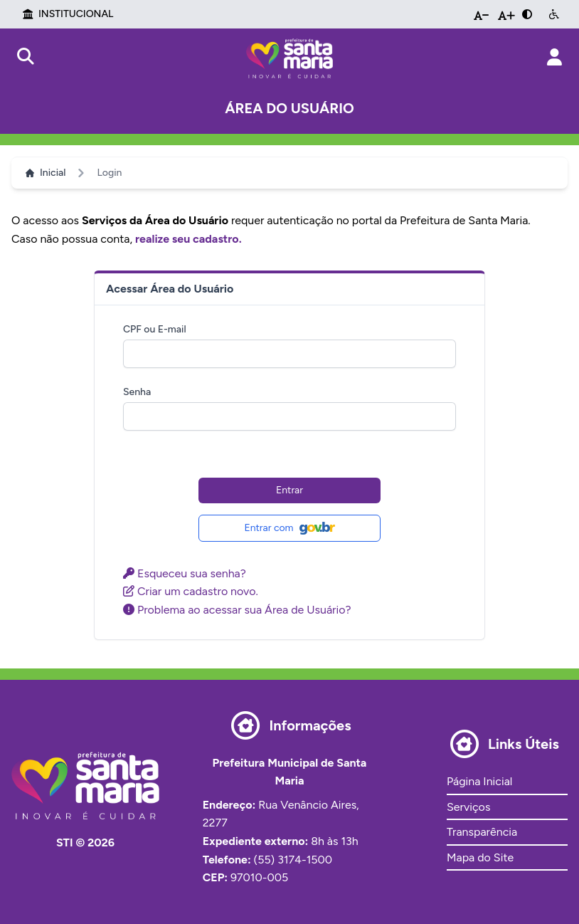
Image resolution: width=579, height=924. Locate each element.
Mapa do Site (480, 857)
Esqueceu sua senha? (185, 573)
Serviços (468, 807)
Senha (137, 392)
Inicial (46, 173)
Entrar (289, 490)
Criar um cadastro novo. (191, 591)
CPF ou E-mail (155, 329)
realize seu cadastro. (188, 239)
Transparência (482, 832)
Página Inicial (479, 781)
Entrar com (289, 528)
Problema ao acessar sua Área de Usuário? (237, 610)
